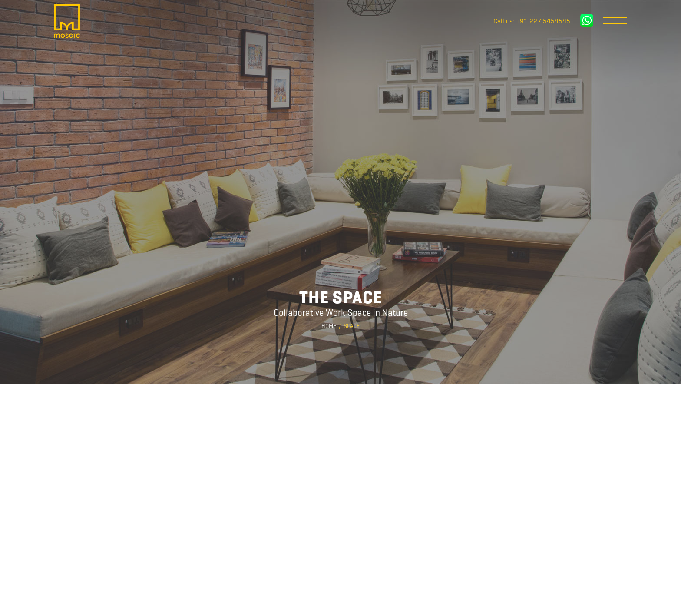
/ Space (349, 326)
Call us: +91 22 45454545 (532, 21)
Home (329, 326)
